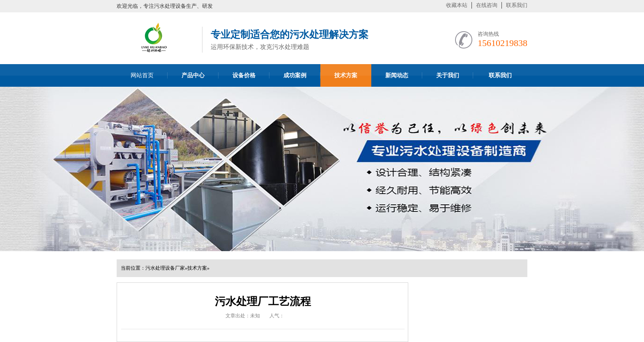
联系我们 (517, 5)
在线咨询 (487, 5)
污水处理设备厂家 (165, 268)
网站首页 (142, 75)
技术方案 (197, 268)
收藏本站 (457, 5)
